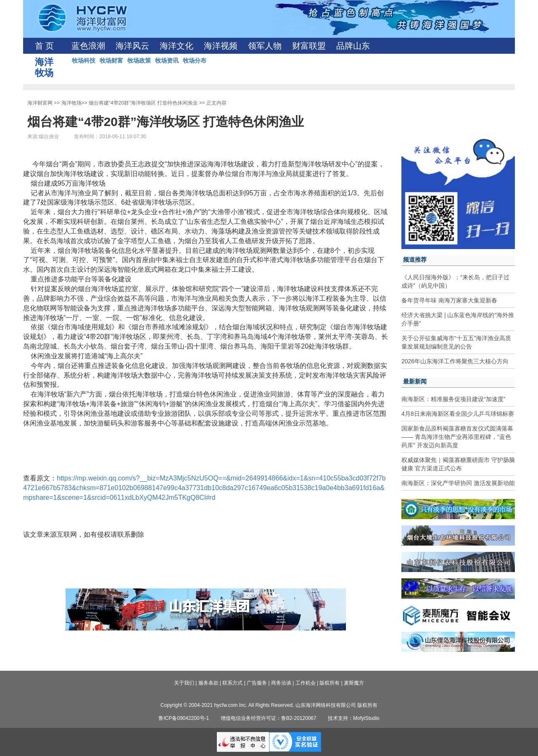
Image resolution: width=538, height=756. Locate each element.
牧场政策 (139, 60)
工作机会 (306, 683)
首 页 (44, 46)
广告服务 (257, 683)
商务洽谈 (281, 683)
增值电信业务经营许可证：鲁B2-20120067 (269, 718)
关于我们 (184, 683)
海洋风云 (132, 46)
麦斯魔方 (354, 683)
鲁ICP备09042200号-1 (184, 718)
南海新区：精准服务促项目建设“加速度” (453, 399)
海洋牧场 (71, 103)
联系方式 (232, 683)
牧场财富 (111, 60)
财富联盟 (309, 46)
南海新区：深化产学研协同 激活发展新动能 (458, 483)
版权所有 (330, 683)
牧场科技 (84, 60)
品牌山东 (353, 46)
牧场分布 (195, 60)
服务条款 (208, 683)
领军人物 (265, 46)
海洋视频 (221, 46)
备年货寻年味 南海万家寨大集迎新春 (449, 300)
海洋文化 (177, 46)
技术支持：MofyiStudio (354, 718)
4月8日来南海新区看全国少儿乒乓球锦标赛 (458, 414)
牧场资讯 (167, 60)
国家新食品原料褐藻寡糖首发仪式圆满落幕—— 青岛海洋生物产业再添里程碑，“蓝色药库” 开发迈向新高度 (457, 437)
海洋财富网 (40, 103)
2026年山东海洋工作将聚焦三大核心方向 (455, 361)
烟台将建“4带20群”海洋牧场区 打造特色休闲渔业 (143, 103)
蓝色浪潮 (88, 46)
